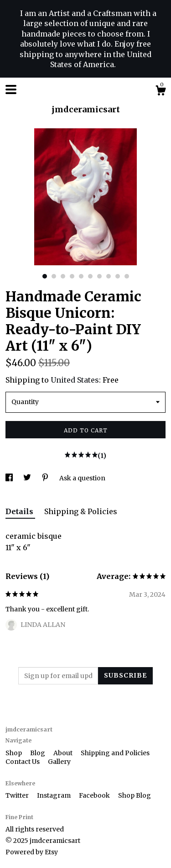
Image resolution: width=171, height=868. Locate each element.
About (64, 753)
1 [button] (45, 276)
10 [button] (127, 276)
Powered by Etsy (32, 852)
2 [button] (54, 276)
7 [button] (99, 276)
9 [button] (118, 276)
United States (75, 380)
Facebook (95, 795)
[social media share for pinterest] (46, 478)
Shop (14, 753)
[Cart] (161, 92)
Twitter (18, 795)
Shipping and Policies (115, 753)
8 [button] (109, 276)
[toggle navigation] (11, 89)
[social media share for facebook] (10, 478)
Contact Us (23, 762)
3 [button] (63, 276)
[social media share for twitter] (28, 478)
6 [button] (90, 276)
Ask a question (82, 478)
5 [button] (81, 276)
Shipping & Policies (81, 511)
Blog (38, 753)
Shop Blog (135, 795)
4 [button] (72, 276)
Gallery (59, 762)
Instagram (54, 795)
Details (20, 511)
